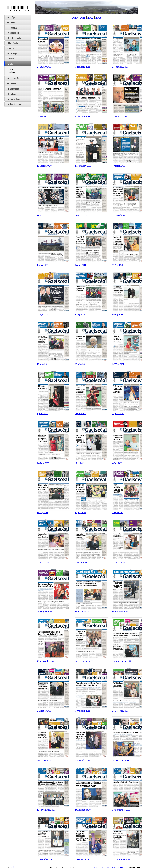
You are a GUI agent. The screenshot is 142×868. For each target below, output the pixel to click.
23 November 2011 (91, 809)
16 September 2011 (54, 660)
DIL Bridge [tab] (11, 53)
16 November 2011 (54, 809)
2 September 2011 (91, 610)
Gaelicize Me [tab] (12, 78)
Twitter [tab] (10, 59)
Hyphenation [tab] (12, 83)
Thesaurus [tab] (12, 28)
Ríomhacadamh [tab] (13, 89)
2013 (98, 18)
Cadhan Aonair (18, 9)
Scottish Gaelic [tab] (14, 38)
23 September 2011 (91, 660)
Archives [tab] (11, 64)
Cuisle (11, 69)
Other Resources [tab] (14, 104)
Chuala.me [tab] (11, 94)
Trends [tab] (10, 48)
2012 (90, 18)
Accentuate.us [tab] (13, 99)
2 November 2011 (91, 759)
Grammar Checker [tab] (15, 22)
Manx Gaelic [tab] (12, 43)
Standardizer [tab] (13, 33)
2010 (75, 18)
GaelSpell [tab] (11, 17)
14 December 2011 (91, 858)
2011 (82, 18)
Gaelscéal (12, 72)
